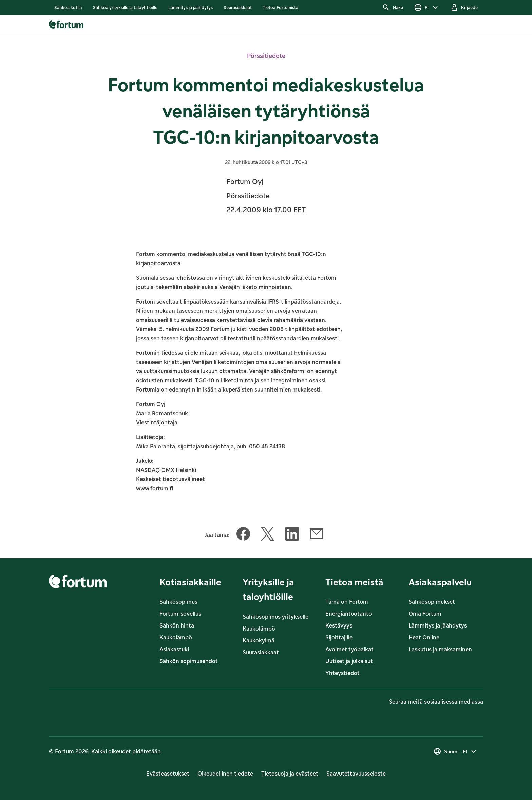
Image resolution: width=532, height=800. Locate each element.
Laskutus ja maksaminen (440, 649)
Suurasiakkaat (261, 652)
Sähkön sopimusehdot (189, 661)
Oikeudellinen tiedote (225, 774)
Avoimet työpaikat (349, 649)
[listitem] (68, 7)
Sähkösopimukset (432, 602)
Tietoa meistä (354, 582)
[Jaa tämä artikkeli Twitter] (268, 535)
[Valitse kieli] (427, 7)
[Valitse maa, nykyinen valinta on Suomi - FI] (455, 751)
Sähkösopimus (178, 602)
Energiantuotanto (349, 614)
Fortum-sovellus (180, 614)
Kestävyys (339, 625)
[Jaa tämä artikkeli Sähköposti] (317, 535)
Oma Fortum (425, 614)
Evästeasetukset (168, 774)
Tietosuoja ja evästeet (290, 774)
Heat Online (424, 637)
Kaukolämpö (176, 637)
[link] (68, 7)
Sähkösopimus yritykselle (275, 617)
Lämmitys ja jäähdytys (438, 625)
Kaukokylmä (259, 640)
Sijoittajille (339, 637)
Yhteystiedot (343, 673)
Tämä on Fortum (347, 602)
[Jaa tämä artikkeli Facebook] (243, 535)
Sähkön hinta (177, 625)
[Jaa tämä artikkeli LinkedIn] (292, 535)
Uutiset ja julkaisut (349, 661)
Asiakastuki (174, 649)
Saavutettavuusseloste (356, 774)
